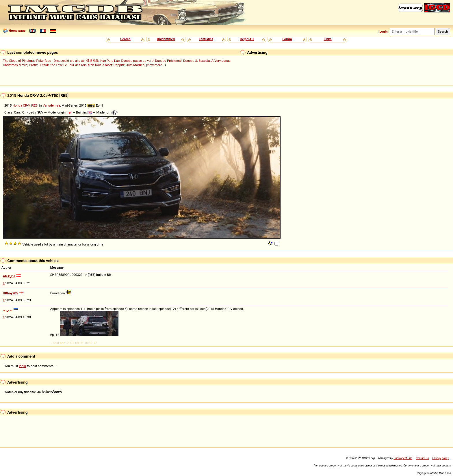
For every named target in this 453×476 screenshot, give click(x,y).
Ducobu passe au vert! (137, 61)
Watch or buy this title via (33, 392)
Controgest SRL (403, 458)
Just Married (135, 65)
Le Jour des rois (75, 65)
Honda (17, 105)
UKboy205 (11, 293)
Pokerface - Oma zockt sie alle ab (61, 61)
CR (25, 105)
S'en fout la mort (100, 65)
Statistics (206, 39)
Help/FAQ (247, 39)
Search (125, 39)
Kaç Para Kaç (110, 61)
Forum (287, 39)
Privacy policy (440, 458)
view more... (156, 65)
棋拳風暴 (92, 61)
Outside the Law (50, 65)
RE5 (35, 105)
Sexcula (204, 61)
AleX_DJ (9, 276)
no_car (8, 310)
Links (327, 39)
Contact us (422, 458)
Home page (17, 31)
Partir (33, 65)
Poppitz (119, 65)
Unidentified (166, 39)
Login (383, 31)
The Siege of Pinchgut (19, 61)
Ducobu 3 (190, 61)
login (23, 366)
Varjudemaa (51, 105)
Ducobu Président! (168, 61)
